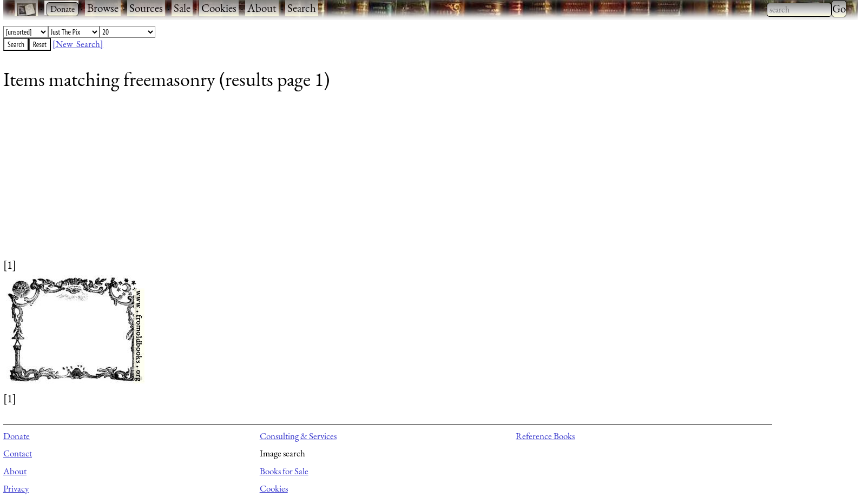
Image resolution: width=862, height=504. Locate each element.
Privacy (16, 488)
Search (302, 8)
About (262, 8)
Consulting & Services (298, 436)
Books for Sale (284, 471)
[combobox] (799, 10)
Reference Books (545, 436)
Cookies (219, 8)
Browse (103, 8)
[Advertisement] (328, 181)
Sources (146, 8)
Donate (17, 436)
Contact (18, 453)
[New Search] (78, 44)
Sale (182, 8)
